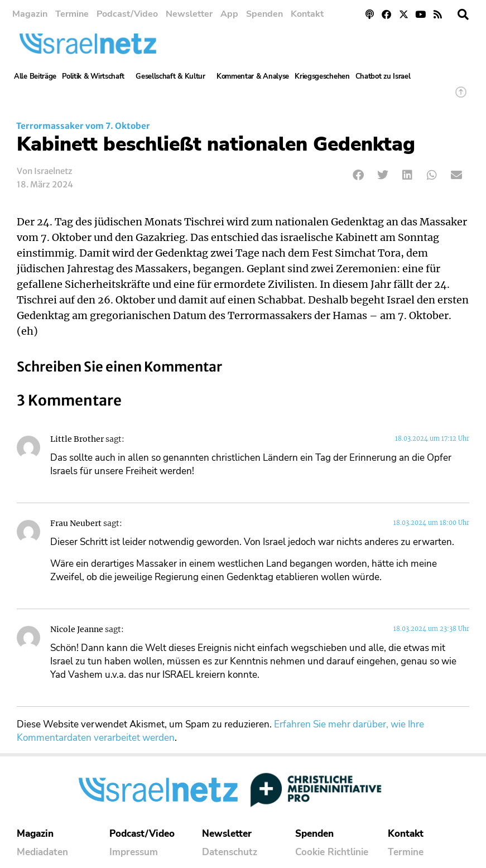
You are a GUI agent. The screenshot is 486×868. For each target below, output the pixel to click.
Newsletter (189, 14)
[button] (463, 15)
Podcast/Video (127, 14)
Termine (72, 14)
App (229, 14)
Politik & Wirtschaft (96, 76)
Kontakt (307, 14)
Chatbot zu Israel (383, 76)
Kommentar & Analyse (253, 76)
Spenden (264, 14)
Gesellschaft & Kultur (173, 76)
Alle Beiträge (35, 76)
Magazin (30, 14)
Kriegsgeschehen (322, 76)
